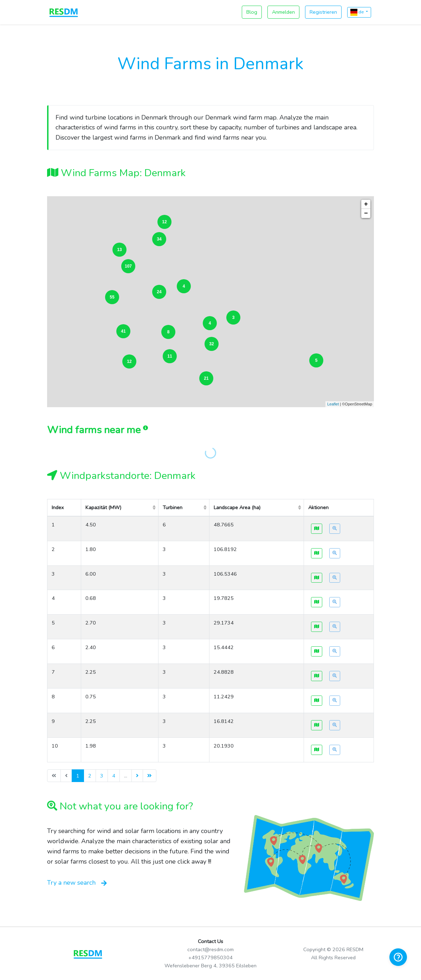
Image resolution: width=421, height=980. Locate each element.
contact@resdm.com (210, 949)
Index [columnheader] (58, 507)
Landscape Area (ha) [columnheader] (237, 507)
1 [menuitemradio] (78, 776)
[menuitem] (137, 776)
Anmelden (283, 12)
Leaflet (333, 404)
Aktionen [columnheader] (318, 507)
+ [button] (366, 204)
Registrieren (323, 12)
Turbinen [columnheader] (173, 507)
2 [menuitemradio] (90, 776)
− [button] (366, 213)
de (358, 12)
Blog (252, 12)
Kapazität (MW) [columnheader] (103, 507)
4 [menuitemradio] (114, 776)
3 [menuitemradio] (102, 776)
